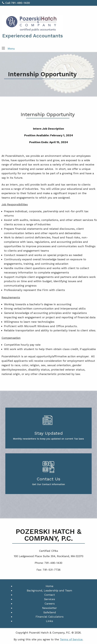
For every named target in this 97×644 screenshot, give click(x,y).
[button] (3, 48)
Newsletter (49, 608)
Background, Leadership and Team (49, 590)
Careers (50, 604)
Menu (11, 49)
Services (49, 599)
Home (49, 586)
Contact (49, 595)
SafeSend (50, 612)
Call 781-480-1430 (16, 3)
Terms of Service (71, 639)
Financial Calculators (50, 617)
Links (49, 621)
